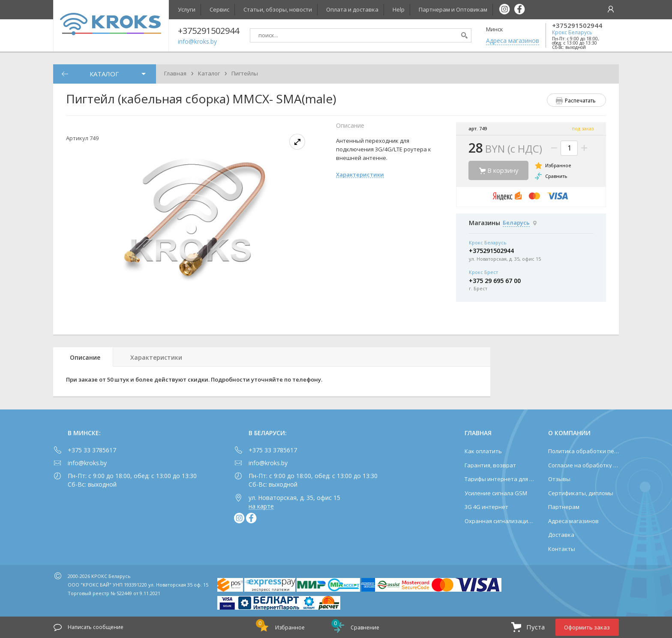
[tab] (83, 357)
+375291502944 (577, 26)
